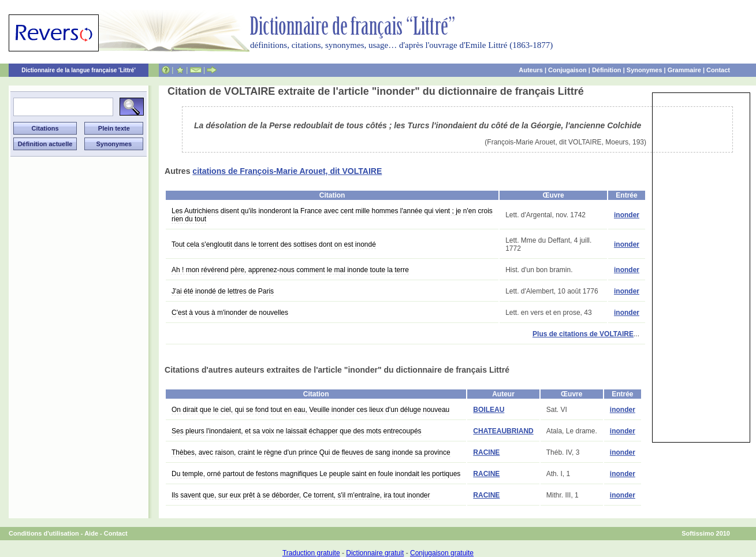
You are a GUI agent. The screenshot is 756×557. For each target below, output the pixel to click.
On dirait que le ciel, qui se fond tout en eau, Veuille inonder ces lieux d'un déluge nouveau (310, 410)
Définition (607, 70)
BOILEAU (489, 410)
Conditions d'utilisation (44, 533)
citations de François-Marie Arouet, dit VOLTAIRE (287, 171)
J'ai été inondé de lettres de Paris (223, 291)
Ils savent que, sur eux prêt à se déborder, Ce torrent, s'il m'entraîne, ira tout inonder (301, 495)
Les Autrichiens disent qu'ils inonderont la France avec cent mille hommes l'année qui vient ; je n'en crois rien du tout (332, 215)
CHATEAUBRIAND (503, 431)
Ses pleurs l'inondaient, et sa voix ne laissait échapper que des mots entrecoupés (297, 431)
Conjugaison (567, 70)
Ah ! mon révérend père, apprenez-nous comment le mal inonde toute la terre (290, 270)
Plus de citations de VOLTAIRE (583, 334)
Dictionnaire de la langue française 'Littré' (79, 70)
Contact (718, 70)
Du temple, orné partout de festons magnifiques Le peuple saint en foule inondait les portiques (316, 474)
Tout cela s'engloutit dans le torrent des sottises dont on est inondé (274, 244)
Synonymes (645, 70)
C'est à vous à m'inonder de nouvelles (230, 313)
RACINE (486, 452)
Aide (91, 533)
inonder (627, 215)
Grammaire (684, 70)
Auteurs (531, 70)
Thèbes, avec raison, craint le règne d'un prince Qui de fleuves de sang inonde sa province (311, 452)
